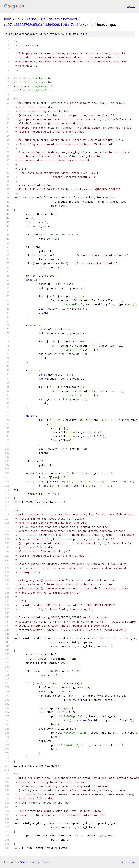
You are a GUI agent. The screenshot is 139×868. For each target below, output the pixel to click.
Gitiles (24, 862)
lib (91, 24)
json (132, 862)
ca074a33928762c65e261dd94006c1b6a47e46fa (43, 24)
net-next (70, 19)
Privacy (34, 862)
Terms (45, 862)
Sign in (131, 6)
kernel (32, 19)
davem (54, 19)
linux (8, 19)
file (84, 34)
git (43, 19)
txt (123, 862)
